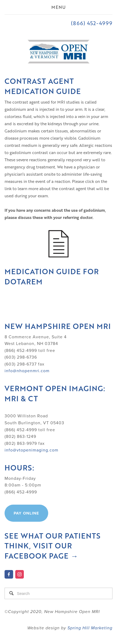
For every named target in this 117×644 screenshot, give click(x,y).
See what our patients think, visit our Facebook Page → (54, 546)
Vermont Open (37, 388)
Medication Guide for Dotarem (53, 276)
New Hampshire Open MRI (58, 326)
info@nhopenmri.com (27, 371)
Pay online (26, 513)
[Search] (59, 593)
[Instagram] (20, 574)
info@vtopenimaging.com (31, 450)
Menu (59, 7)
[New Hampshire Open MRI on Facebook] (9, 574)
